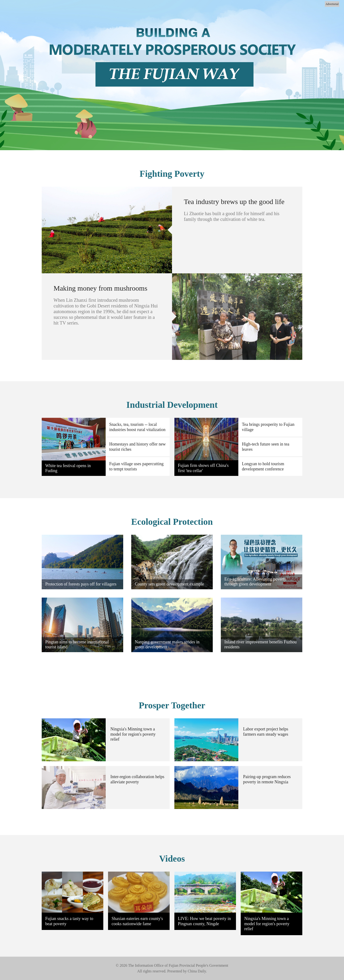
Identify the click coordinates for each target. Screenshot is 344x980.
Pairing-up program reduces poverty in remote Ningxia (267, 779)
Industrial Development (172, 405)
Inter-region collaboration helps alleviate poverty (137, 779)
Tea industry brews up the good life (234, 202)
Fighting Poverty (172, 174)
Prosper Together (172, 705)
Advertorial (332, 4)
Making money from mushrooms (100, 288)
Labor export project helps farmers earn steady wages (266, 732)
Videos (172, 859)
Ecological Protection (172, 522)
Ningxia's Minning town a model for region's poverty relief (133, 734)
